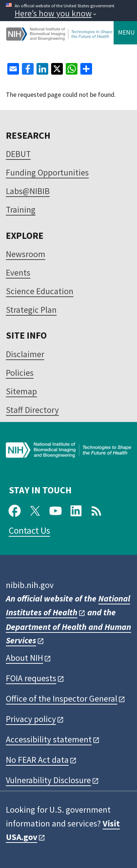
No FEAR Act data (37, 760)
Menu (126, 32)
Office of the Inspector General (62, 699)
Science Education (40, 291)
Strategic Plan (31, 310)
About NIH (24, 658)
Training (21, 210)
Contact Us (29, 530)
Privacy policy (31, 719)
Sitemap (21, 391)
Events (18, 273)
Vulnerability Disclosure (48, 780)
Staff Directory (32, 410)
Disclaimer (25, 354)
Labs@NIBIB (28, 191)
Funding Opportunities (47, 172)
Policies (20, 373)
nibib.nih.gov (30, 585)
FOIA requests (31, 678)
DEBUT (18, 154)
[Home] (60, 38)
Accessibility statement (49, 739)
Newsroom (26, 254)
